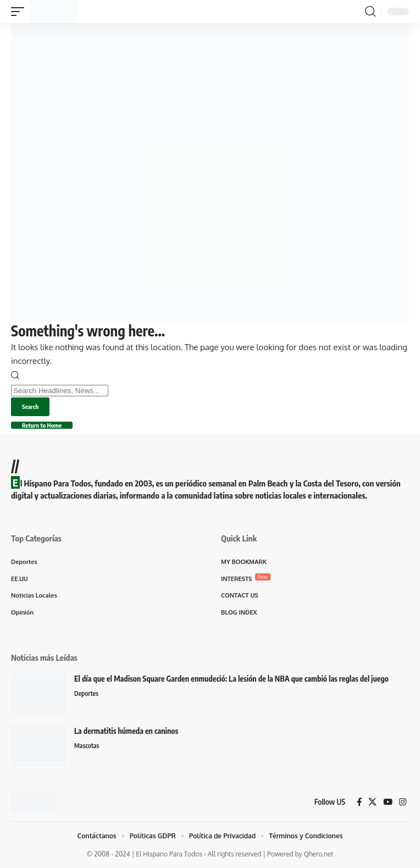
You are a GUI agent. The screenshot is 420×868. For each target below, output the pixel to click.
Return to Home (42, 425)
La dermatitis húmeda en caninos (126, 731)
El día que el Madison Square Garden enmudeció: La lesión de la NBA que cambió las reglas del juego (231, 679)
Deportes (86, 693)
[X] (372, 802)
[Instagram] (403, 802)
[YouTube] (388, 802)
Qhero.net (318, 854)
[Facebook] (359, 802)
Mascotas (87, 746)
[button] (20, 12)
